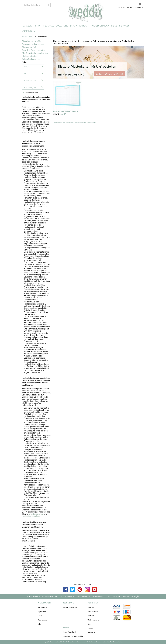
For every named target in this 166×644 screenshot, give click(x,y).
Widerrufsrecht (93, 620)
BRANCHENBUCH (79, 26)
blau (25, 74)
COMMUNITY (29, 31)
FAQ (89, 624)
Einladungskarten (36, 514)
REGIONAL (49, 26)
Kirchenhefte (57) (30, 56)
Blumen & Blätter (30, 81)
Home (24, 37)
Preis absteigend (30, 88)
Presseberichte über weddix (73, 636)
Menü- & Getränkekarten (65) (35, 53)
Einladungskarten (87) (32, 41)
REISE (114, 26)
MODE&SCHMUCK (100, 26)
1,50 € (60, 114)
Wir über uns (42, 607)
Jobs (39, 624)
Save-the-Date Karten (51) (34, 50)
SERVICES (124, 26)
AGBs (40, 616)
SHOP (38, 26)
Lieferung (91, 607)
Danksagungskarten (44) (33, 44)
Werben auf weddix (70, 607)
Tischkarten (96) (29, 47)
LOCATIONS (62, 26)
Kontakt (90, 628)
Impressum (42, 612)
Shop (31, 37)
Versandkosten (93, 612)
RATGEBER (27, 26)
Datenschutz (42, 620)
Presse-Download (69, 632)
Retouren (91, 616)
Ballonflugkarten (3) (31, 59)
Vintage (27, 67)
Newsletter (91, 632)
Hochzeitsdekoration (31, 516)
